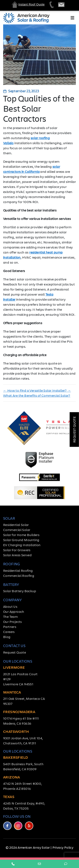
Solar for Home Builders (21, 535)
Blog (7, 637)
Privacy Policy (63, 847)
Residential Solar (16, 525)
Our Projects (13, 622)
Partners (10, 627)
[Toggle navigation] (72, 19)
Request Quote (15, 652)
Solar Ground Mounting (21, 540)
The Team (10, 616)
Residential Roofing (18, 570)
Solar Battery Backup (20, 591)
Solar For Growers (17, 550)
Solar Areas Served (17, 555)
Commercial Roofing (19, 575)
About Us (10, 606)
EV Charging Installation (22, 545)
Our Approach (14, 611)
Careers (9, 632)
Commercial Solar (17, 530)
